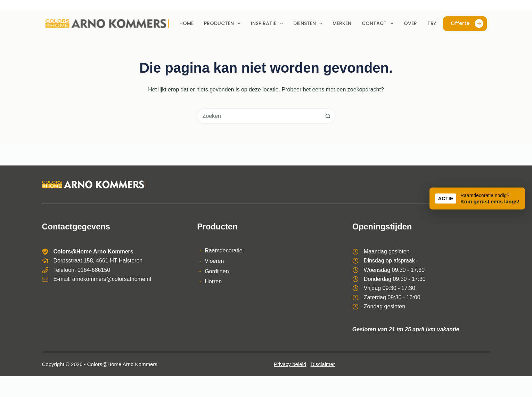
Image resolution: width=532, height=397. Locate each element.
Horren (213, 281)
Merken (342, 23)
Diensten (309, 24)
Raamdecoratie (224, 250)
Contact (379, 24)
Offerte (467, 23)
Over (410, 23)
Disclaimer (323, 364)
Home (186, 23)
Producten (224, 24)
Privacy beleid (290, 364)
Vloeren (214, 261)
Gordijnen (217, 271)
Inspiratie (268, 24)
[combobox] (259, 116)
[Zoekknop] (328, 116)
